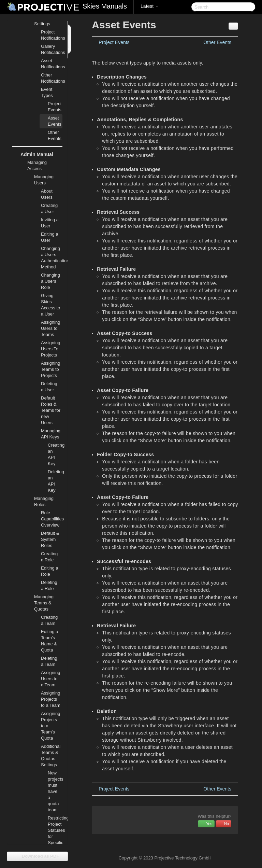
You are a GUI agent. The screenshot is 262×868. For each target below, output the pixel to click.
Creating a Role (49, 557)
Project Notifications (52, 35)
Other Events (55, 135)
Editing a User (50, 237)
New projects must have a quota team (55, 791)
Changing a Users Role (50, 281)
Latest (149, 6)
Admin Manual (33, 154)
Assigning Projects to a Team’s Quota (50, 726)
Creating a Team (49, 620)
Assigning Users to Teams (50, 328)
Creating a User (49, 208)
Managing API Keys (47, 433)
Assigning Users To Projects (50, 349)
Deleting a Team (49, 661)
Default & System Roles (50, 539)
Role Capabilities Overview (52, 519)
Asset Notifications (52, 64)
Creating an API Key (55, 454)
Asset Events (55, 121)
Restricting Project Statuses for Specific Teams (55, 833)
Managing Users (40, 179)
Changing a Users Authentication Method (52, 258)
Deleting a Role (49, 585)
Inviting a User (50, 223)
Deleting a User (49, 387)
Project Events (55, 107)
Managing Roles (40, 501)
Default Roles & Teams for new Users (51, 410)
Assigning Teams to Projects (50, 369)
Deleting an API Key (55, 481)
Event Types (43, 92)
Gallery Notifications (52, 49)
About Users (47, 194)
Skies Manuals (105, 6)
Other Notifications (52, 78)
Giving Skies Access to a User (50, 305)
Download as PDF (37, 856)
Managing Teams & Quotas (40, 602)
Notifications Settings (42, 20)
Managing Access (33, 165)
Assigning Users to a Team (50, 679)
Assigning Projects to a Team (51, 699)
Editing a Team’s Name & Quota (50, 641)
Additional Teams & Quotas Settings (47, 755)
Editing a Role (50, 571)
